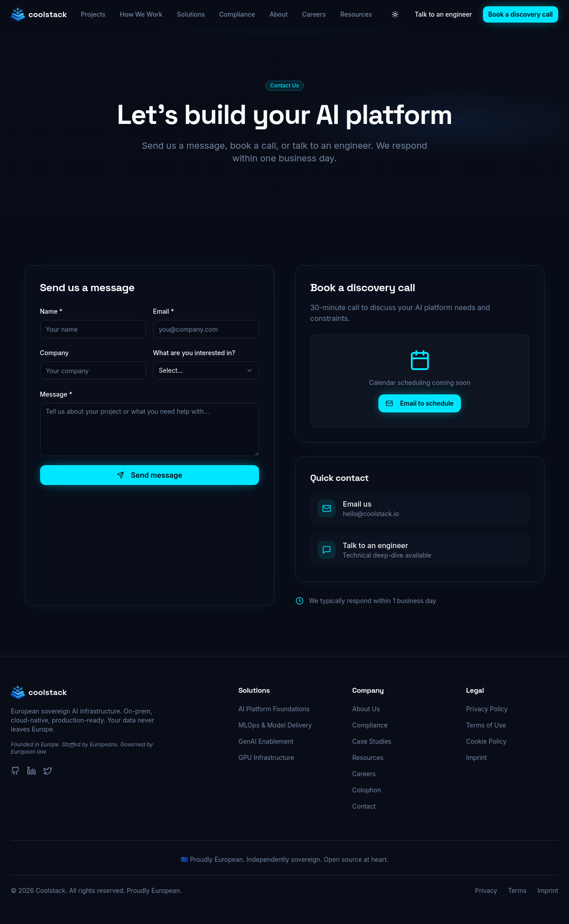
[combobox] (206, 371)
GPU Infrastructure (266, 757)
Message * (56, 394)
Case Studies (372, 741)
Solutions (191, 14)
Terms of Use (486, 725)
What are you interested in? (194, 353)
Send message (150, 475)
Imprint (476, 757)
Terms (517, 890)
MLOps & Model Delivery (275, 725)
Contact (364, 806)
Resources (356, 14)
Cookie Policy (486, 741)
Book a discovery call (521, 14)
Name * (51, 311)
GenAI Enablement (266, 741)
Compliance (237, 14)
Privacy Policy (487, 709)
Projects (93, 14)
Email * (164, 311)
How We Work (141, 14)
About (278, 14)
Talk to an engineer (444, 14)
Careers (314, 14)
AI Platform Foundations (274, 709)
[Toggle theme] (395, 14)
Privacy (486, 890)
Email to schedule (420, 403)
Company (55, 353)
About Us (366, 709)
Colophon (367, 790)
